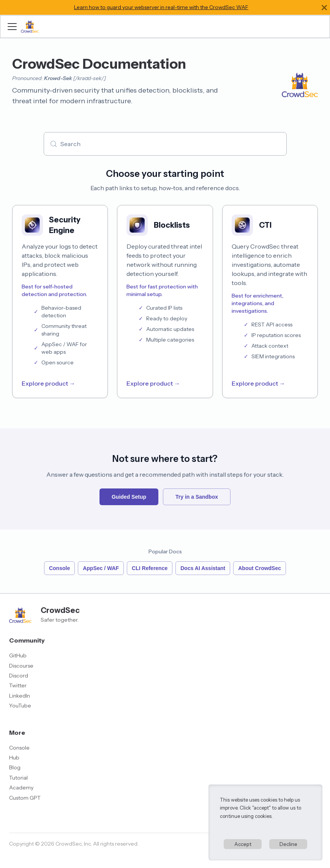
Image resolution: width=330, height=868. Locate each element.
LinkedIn (20, 696)
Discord (19, 676)
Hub (14, 758)
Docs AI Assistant (203, 568)
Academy (21, 788)
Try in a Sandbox (197, 497)
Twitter (18, 685)
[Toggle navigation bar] (12, 27)
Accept (243, 844)
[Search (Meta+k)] (165, 144)
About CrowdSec (260, 568)
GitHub (18, 655)
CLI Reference (150, 568)
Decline (288, 844)
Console (59, 568)
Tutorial (18, 778)
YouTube (20, 706)
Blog (15, 767)
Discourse (21, 666)
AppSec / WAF (101, 568)
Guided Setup (129, 497)
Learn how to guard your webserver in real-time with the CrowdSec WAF (161, 7)
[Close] (324, 7)
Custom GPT (25, 798)
